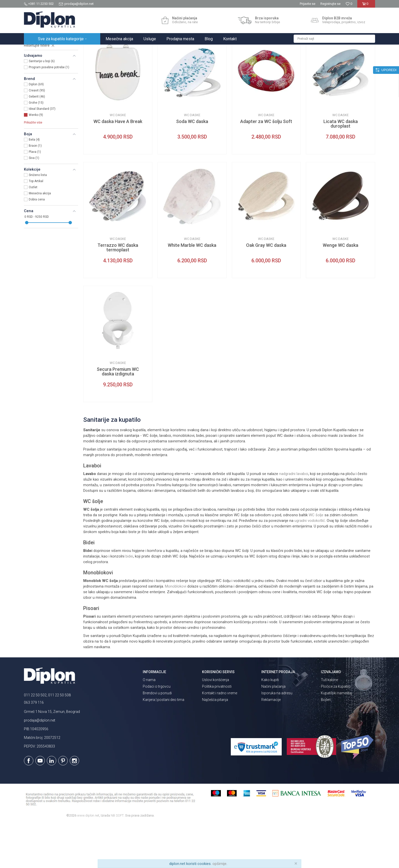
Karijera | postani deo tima (163, 744)
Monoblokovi (176, 631)
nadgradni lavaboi (294, 518)
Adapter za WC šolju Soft (266, 166)
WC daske (34, 76)
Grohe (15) (36, 147)
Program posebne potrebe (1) (49, 112)
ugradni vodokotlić (310, 565)
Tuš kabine (329, 724)
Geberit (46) (37, 141)
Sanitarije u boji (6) (42, 106)
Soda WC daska (192, 166)
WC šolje (316, 560)
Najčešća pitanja (215, 744)
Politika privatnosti (217, 731)
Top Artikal (36, 226)
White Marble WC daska (192, 290)
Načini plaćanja (273, 731)
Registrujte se (330, 4)
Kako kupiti (270, 724)
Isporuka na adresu (277, 738)
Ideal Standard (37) (42, 153)
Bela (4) (34, 184)
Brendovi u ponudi (157, 738)
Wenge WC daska (340, 290)
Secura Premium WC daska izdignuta (118, 416)
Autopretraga (252, 60)
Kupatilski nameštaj (336, 738)
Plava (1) (35, 196)
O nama (149, 724)
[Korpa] (366, 6)
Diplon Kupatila (35, 50)
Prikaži (321, 60)
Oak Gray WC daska (266, 290)
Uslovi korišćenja (216, 724)
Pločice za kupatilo (336, 731)
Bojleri (326, 744)
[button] (334, 39)
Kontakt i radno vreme (220, 738)
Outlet (33, 232)
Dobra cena (37, 244)
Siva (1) (34, 202)
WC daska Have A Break (118, 166)
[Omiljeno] (349, 4)
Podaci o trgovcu (157, 731)
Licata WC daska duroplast (341, 168)
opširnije (219, 864)
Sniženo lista (38, 220)
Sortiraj (273, 60)
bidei (129, 601)
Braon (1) (35, 190)
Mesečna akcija (40, 238)
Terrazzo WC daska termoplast (118, 292)
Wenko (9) (36, 159)
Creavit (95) (37, 135)
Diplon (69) (36, 129)
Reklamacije (271, 744)
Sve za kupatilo (61, 50)
